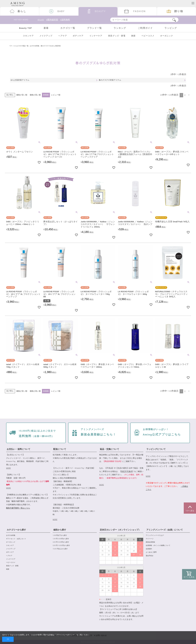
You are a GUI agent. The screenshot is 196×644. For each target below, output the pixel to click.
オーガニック (167, 36)
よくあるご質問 (151, 552)
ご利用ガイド (145, 28)
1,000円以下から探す (60, 535)
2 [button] (185, 95)
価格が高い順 (35, 95)
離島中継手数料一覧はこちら (18, 508)
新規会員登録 (150, 542)
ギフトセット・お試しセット (16, 539)
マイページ (150, 539)
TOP (11, 46)
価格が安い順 (22, 95)
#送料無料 (66, 20)
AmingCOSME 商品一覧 (21, 46)
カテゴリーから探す (16, 530)
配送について (60, 449)
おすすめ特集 (35, 46)
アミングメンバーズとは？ (155, 535)
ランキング (120, 28)
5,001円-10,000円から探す (61, 546)
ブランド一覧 (94, 28)
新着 (46, 28)
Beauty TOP (26, 28)
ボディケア (78, 36)
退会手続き (150, 556)
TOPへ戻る (190, 508)
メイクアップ (46, 36)
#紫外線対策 (52, 20)
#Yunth (41, 20)
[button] (189, 95)
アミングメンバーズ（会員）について (165, 530)
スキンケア (28, 36)
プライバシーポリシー (65, 635)
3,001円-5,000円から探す (61, 542)
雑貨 (133, 36)
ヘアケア (63, 36)
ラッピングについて (156, 449)
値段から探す (60, 530)
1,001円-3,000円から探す (61, 539)
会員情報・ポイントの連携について (158, 546)
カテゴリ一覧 (68, 28)
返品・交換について (109, 449)
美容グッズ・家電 (117, 36)
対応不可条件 (127, 471)
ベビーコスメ (148, 36)
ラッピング (171, 28)
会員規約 (149, 549)
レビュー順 (56, 95)
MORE (8, 468)
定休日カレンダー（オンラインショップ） (120, 530)
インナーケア (96, 36)
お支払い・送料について (19, 449)
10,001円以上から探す (60, 549)
